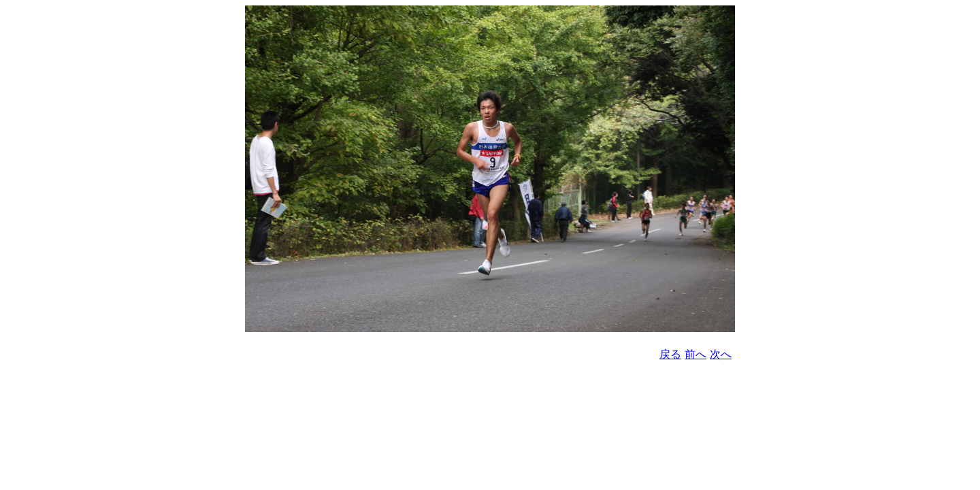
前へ (696, 354)
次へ (721, 354)
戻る (670, 354)
